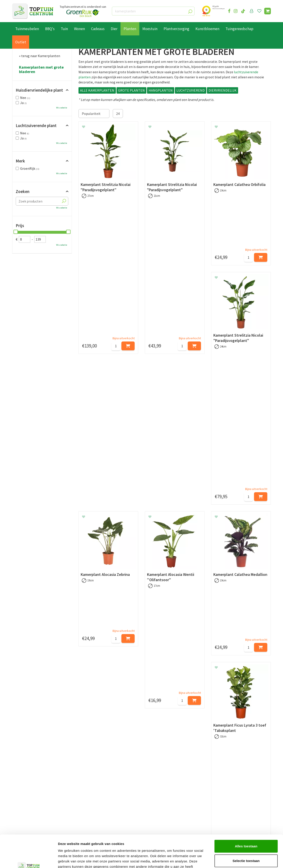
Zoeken (23, 191)
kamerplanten (128, 700)
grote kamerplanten (250, 667)
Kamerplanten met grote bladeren (41, 69)
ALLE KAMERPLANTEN (97, 90)
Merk (20, 161)
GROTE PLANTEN (131, 90)
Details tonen (239, 859)
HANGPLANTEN (161, 90)
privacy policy (164, 755)
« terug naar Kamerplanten (40, 56)
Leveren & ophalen (26, 799)
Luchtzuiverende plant (36, 125)
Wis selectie (62, 108)
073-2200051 (226, 794)
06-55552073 (226, 800)
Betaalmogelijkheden (29, 794)
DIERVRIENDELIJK (223, 90)
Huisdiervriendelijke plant (39, 90)
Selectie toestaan (246, 830)
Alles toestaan (246, 816)
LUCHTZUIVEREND (191, 90)
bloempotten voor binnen (240, 677)
